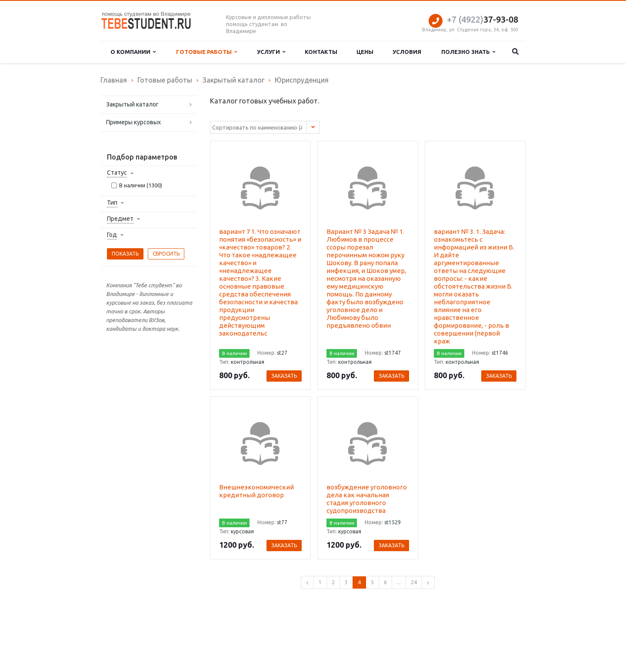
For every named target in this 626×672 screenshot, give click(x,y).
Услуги (271, 52)
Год (112, 235)
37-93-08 (483, 19)
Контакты (321, 52)
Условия (407, 52)
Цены (365, 52)
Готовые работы (206, 52)
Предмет (120, 219)
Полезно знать (468, 52)
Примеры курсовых (133, 122)
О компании (133, 52)
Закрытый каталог (132, 104)
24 (414, 582)
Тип (112, 203)
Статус (117, 173)
